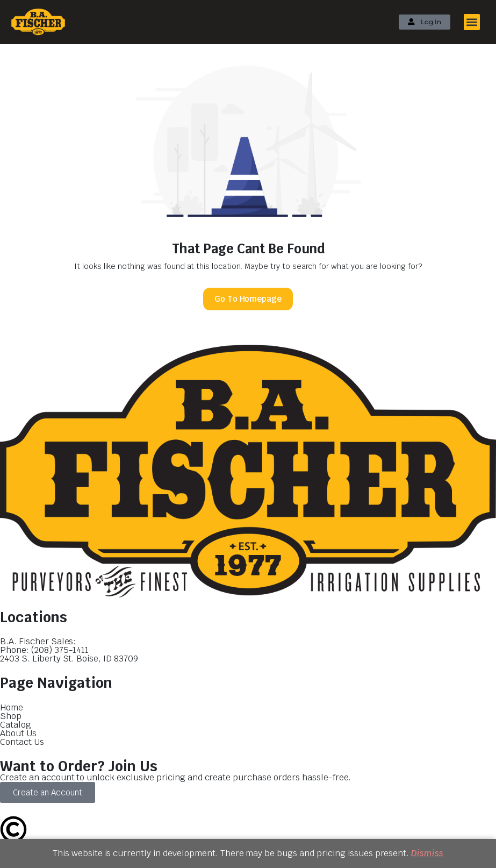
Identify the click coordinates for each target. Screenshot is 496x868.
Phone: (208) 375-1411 (44, 650)
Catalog (16, 725)
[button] (472, 22)
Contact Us (22, 742)
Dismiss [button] (427, 853)
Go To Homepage (248, 299)
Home (12, 707)
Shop (11, 716)
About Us (18, 733)
